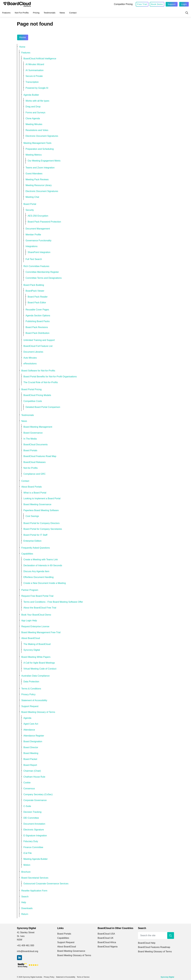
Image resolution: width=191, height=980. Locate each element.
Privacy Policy (28, 694)
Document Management (38, 229)
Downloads (27, 908)
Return (25, 914)
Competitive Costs (33, 401)
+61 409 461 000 (26, 945)
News (62, 13)
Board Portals (30, 450)
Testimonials (49, 13)
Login (184, 4)
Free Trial (142, 4)
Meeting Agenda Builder (36, 859)
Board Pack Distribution (38, 333)
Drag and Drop (33, 107)
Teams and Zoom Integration (40, 168)
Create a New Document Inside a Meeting (45, 583)
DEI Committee (31, 818)
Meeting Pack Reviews (37, 179)
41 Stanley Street (26, 932)
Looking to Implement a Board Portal (42, 498)
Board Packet (30, 759)
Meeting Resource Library (39, 185)
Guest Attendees (34, 174)
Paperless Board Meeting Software (41, 510)
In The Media (30, 439)
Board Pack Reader (38, 297)
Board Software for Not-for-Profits (38, 371)
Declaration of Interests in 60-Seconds (43, 565)
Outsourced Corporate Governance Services (46, 884)
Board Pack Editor (37, 303)
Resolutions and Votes (37, 130)
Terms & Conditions (31, 689)
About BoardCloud (31, 638)
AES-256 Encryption (38, 216)
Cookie (27, 783)
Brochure (26, 872)
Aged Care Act (31, 724)
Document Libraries (33, 352)
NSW (20, 940)
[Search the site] (156, 935)
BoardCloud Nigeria (108, 947)
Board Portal (30, 204)
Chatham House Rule (34, 777)
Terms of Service (83, 977)
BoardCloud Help (147, 943)
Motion (27, 865)
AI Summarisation (35, 70)
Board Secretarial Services (35, 878)
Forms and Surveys (36, 113)
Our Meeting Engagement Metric (44, 161)
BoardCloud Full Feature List (38, 346)
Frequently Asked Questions (36, 548)
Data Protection (31, 682)
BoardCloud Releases (35, 462)
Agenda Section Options (38, 316)
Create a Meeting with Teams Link (41, 560)
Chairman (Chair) (32, 771)
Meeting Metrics (34, 155)
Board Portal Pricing (32, 389)
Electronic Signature (34, 830)
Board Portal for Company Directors (42, 523)
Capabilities (27, 554)
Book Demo (157, 4)
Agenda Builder (31, 95)
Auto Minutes (30, 358)
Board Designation (33, 741)
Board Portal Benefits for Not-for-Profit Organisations (50, 377)
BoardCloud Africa (107, 942)
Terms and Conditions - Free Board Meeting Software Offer (53, 602)
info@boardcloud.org (28, 951)
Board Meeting (31, 753)
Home (23, 37)
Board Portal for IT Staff (35, 535)
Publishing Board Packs (38, 321)
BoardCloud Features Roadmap (154, 947)
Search (25, 897)
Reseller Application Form (34, 891)
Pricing (36, 13)
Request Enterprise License (35, 626)
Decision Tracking (32, 812)
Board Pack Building (34, 285)
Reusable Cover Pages (37, 310)
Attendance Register (34, 736)
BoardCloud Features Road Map (40, 456)
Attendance (29, 730)
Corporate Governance (35, 800)
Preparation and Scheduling (40, 149)
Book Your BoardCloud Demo (36, 615)
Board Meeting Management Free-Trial (41, 632)
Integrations (32, 246)
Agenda (27, 718)
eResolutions (30, 364)
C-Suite (27, 806)
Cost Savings (32, 516)
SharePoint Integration (39, 252)
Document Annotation (34, 824)
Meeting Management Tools (37, 143)
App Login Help (29, 621)
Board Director (31, 747)
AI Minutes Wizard (35, 64)
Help (24, 902)
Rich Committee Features (36, 266)
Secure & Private (34, 76)
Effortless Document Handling (39, 577)
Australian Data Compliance (36, 676)
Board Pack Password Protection (44, 222)
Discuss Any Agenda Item (36, 571)
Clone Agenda (33, 118)
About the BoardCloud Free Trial (40, 608)
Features (6, 13)
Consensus (29, 789)
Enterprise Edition (32, 541)
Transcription (32, 82)
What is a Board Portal (35, 493)
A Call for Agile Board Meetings (39, 663)
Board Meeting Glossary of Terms (38, 712)
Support (172, 4)
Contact (73, 13)
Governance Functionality (39, 241)
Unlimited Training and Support (39, 340)
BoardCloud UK (106, 938)
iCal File (28, 853)
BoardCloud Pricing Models (37, 395)
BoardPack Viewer (35, 291)
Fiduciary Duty (31, 841)
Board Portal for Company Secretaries (43, 529)
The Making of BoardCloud (37, 644)
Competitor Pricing (123, 4)
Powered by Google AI (37, 88)
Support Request (30, 706)
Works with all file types (37, 101)
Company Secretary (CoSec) (38, 794)
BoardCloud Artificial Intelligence (40, 59)
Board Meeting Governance (37, 504)
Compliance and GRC (35, 474)
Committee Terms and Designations (44, 278)
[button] (171, 935)
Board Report (30, 765)
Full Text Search (34, 259)
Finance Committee (33, 847)
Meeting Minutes (34, 124)
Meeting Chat (32, 197)
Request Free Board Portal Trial (37, 596)
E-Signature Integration (35, 836)
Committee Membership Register (42, 272)
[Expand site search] (187, 13)
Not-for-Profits (22, 13)
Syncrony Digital (32, 650)
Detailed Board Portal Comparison (43, 407)
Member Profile (33, 235)
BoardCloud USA (106, 934)
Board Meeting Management (38, 427)
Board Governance (33, 433)
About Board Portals (32, 487)
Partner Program (30, 590)
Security (30, 210)
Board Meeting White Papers (36, 657)
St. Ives (21, 936)
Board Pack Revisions (37, 327)
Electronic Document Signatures (42, 136)
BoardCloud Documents (36, 445)
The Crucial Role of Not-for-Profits (41, 382)
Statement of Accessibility (34, 700)
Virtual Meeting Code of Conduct (40, 669)
